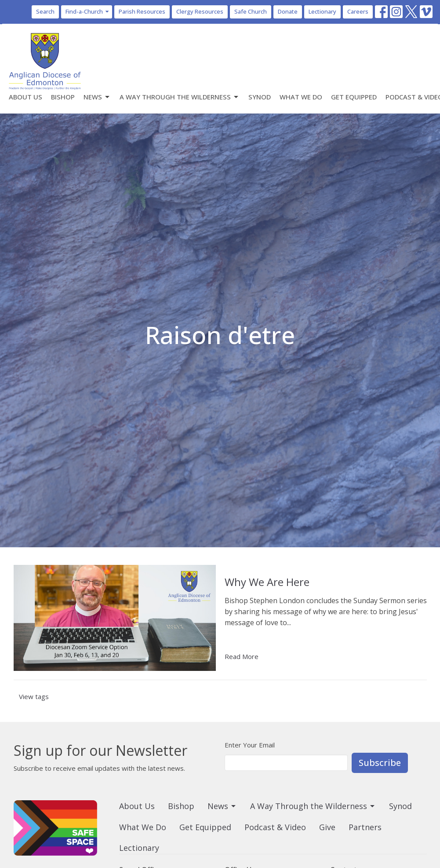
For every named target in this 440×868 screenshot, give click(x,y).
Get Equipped (354, 97)
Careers (358, 11)
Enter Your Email (250, 745)
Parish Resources (142, 11)
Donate (288, 11)
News (97, 97)
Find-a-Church (88, 11)
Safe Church (251, 11)
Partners (365, 827)
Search (45, 11)
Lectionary (322, 11)
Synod (260, 97)
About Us (25, 97)
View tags (34, 696)
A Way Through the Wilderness (180, 97)
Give (327, 827)
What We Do (301, 97)
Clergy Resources (200, 11)
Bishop (63, 97)
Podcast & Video (275, 827)
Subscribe (380, 763)
